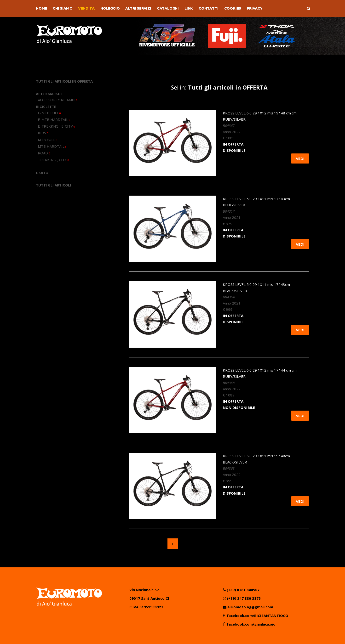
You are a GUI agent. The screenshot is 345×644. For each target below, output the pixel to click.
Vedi (300, 159)
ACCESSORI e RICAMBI (58, 100)
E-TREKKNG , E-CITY (56, 126)
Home (41, 8)
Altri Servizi (138, 8)
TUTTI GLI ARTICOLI (54, 185)
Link (189, 8)
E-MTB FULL (49, 113)
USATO (42, 173)
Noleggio (110, 8)
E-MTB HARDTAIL (54, 119)
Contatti (208, 8)
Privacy (255, 8)
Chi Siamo (63, 8)
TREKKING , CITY (53, 160)
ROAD (44, 153)
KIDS (43, 133)
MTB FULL (48, 140)
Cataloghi (168, 8)
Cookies (233, 8)
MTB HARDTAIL (52, 146)
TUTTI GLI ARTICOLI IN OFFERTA (64, 81)
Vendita (86, 8)
